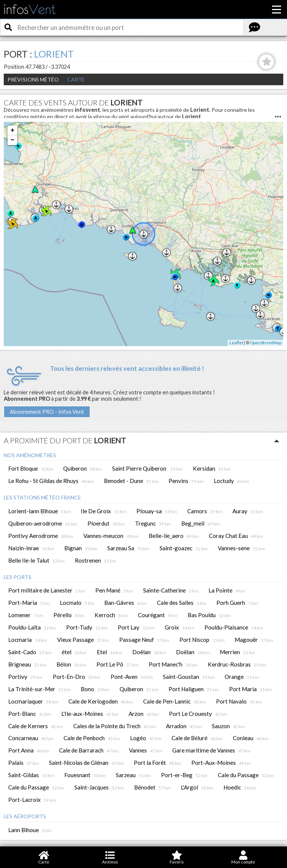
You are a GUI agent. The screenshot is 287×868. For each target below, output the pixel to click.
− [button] (13, 140)
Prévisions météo (33, 79)
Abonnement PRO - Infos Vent (47, 412)
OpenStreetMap (266, 343)
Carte (76, 79)
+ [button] (13, 130)
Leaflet (236, 343)
